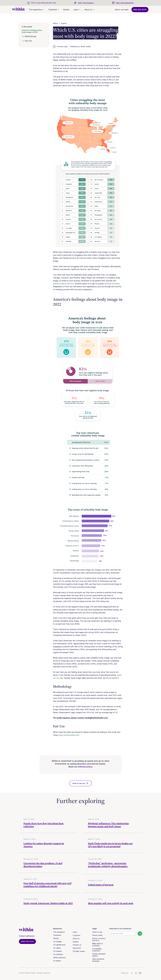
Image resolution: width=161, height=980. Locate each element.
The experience (59, 932)
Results (66, 10)
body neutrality (113, 284)
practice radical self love (63, 284)
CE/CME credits (79, 951)
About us (76, 939)
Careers (76, 942)
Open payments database (98, 960)
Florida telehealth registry (99, 955)
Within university (59, 958)
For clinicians (58, 954)
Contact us (77, 945)
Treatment (57, 935)
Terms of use (97, 932)
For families (57, 942)
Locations (76, 935)
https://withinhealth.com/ (69, 735)
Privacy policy (97, 935)
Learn (75, 932)
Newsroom (77, 948)
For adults (57, 948)
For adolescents (59, 945)
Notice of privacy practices (99, 939)
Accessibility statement (97, 950)
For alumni (57, 961)
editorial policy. (85, 767)
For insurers (57, 951)
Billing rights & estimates (97, 944)
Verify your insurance (86, 3)
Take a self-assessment (125, 3)
